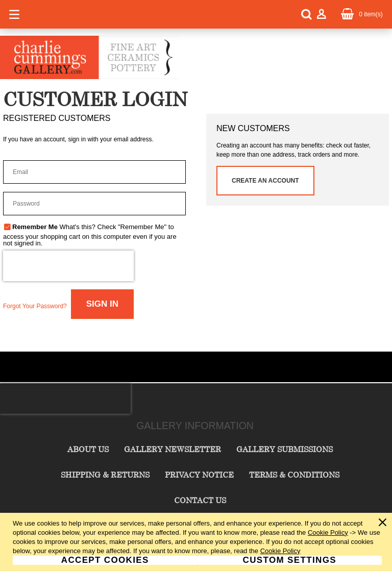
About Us (88, 449)
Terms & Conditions (294, 475)
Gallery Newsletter (173, 449)
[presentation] (68, 266)
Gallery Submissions (285, 449)
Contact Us (200, 500)
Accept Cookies (105, 560)
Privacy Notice (199, 475)
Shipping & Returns (105, 475)
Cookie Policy (328, 532)
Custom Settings (290, 560)
